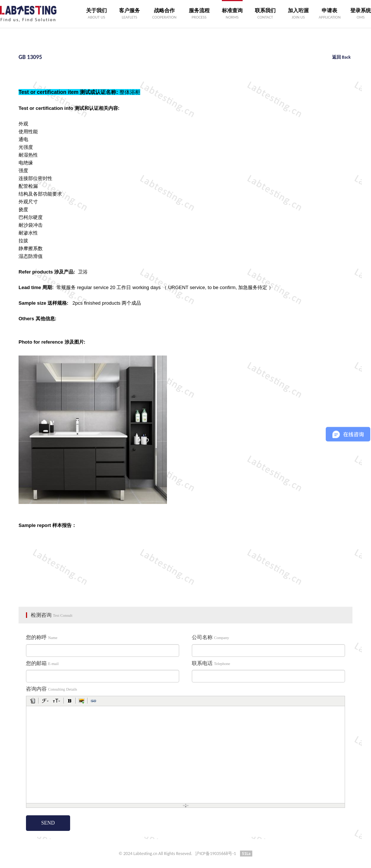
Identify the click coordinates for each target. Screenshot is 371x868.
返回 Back (341, 57)
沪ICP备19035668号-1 (216, 854)
